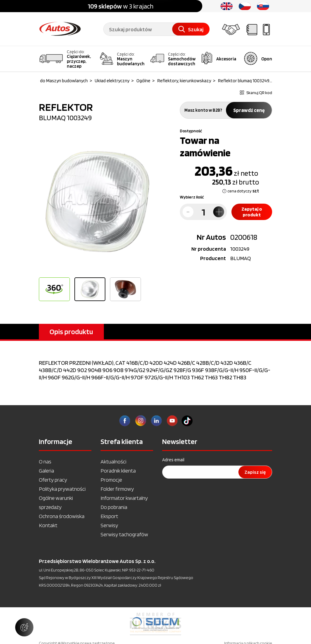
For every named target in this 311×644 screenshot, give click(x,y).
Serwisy (109, 525)
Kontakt (48, 525)
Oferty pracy (53, 480)
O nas (45, 461)
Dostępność (191, 131)
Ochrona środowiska (62, 516)
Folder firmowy (117, 489)
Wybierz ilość (192, 197)
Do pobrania (114, 507)
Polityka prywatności (62, 489)
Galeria (46, 471)
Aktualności (113, 461)
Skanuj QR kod (256, 93)
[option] (97, 202)
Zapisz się (255, 472)
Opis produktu (71, 332)
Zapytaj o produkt (252, 212)
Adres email (173, 460)
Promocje (111, 480)
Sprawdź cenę (249, 110)
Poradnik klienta (118, 471)
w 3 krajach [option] (121, 6)
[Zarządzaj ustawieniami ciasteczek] (24, 627)
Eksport (109, 516)
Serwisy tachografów (124, 534)
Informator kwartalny (124, 498)
